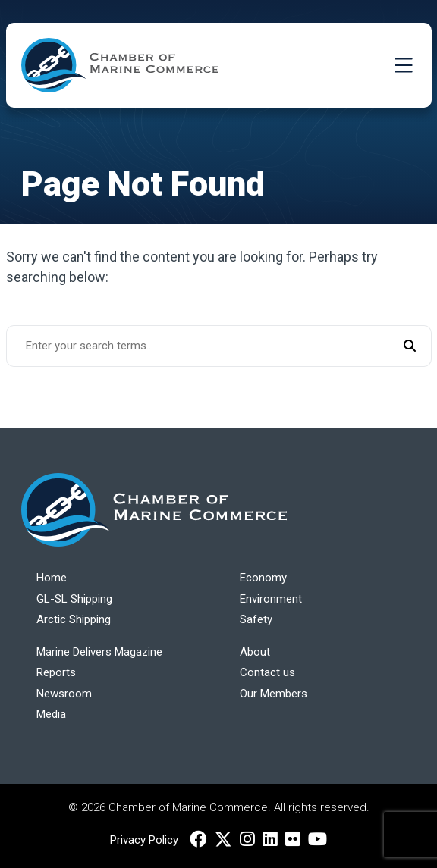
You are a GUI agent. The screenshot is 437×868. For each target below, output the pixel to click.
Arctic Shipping (74, 619)
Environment (271, 599)
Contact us (267, 672)
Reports (56, 672)
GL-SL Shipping (74, 599)
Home (52, 578)
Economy (263, 578)
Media (51, 714)
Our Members (274, 694)
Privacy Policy (144, 840)
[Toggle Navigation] (404, 65)
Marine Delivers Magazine (99, 652)
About (255, 652)
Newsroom (64, 694)
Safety (256, 619)
